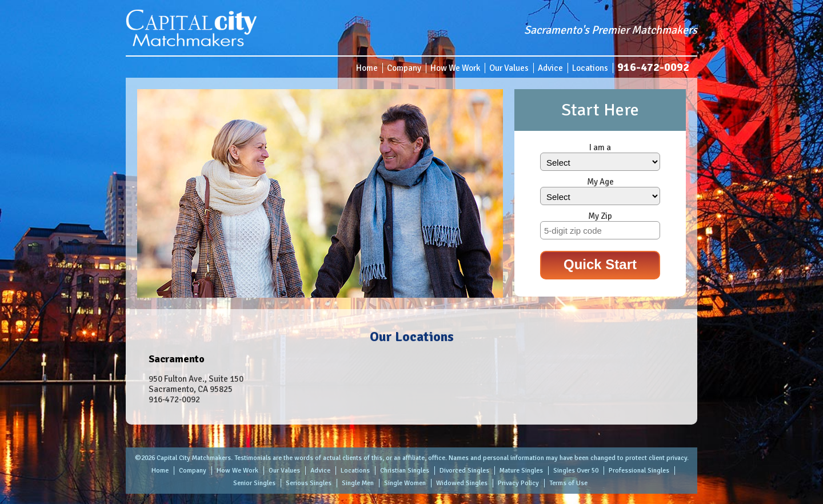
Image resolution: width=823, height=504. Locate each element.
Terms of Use (568, 483)
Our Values (509, 68)
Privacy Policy (518, 483)
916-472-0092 (653, 67)
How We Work (455, 68)
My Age (600, 182)
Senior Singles (254, 483)
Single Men (358, 483)
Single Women (405, 483)
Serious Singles (309, 483)
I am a (600, 147)
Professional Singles (639, 471)
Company (404, 68)
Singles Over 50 (576, 471)
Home (367, 68)
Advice (550, 68)
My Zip (600, 216)
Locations (590, 68)
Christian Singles (405, 471)
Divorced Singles (464, 471)
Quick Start (600, 264)
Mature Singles (521, 471)
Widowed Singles (462, 483)
